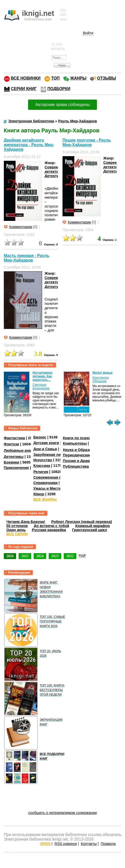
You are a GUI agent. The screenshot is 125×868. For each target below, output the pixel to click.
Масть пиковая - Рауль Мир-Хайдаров (27, 258)
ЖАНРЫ (78, 78)
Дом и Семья (45, 449)
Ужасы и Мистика (49, 488)
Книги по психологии (82, 438)
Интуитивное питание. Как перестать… (43, 376)
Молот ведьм (103, 373)
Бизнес (40, 437)
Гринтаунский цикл (90, 530)
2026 (10, 556)
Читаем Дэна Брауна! (26, 522)
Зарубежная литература (55, 455)
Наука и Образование (83, 450)
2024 (40, 556)
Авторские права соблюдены (62, 105)
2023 (55, 556)
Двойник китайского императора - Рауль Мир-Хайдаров (29, 145)
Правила (108, 844)
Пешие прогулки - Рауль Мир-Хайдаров (87, 142)
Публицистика (76, 466)
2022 (70, 556)
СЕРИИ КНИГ (24, 89)
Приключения (16, 468)
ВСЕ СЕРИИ (17, 534)
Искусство (43, 460)
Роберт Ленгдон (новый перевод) (82, 522)
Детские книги (46, 443)
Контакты (89, 844)
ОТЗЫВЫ (107, 78)
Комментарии (21, 227)
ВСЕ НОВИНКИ (26, 78)
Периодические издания (85, 455)
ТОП (55, 78)
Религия (41, 472)
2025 (25, 556)
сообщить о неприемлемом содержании (63, 813)
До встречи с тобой (52, 526)
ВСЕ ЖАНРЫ (45, 499)
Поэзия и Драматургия (84, 461)
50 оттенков (17, 526)
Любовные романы (22, 451)
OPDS (45, 844)
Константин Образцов (101, 379)
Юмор (39, 494)
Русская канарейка (49, 530)
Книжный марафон (93, 526)
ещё (82, 555)
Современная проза (52, 477)
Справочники (46, 483)
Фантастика (14, 438)
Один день (16, 530)
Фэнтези (11, 444)
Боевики (12, 462)
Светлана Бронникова (41, 387)
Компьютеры (75, 443)
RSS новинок (66, 844)
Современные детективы (58, 169)
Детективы (55, 176)
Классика (42, 466)
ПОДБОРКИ (59, 89)
